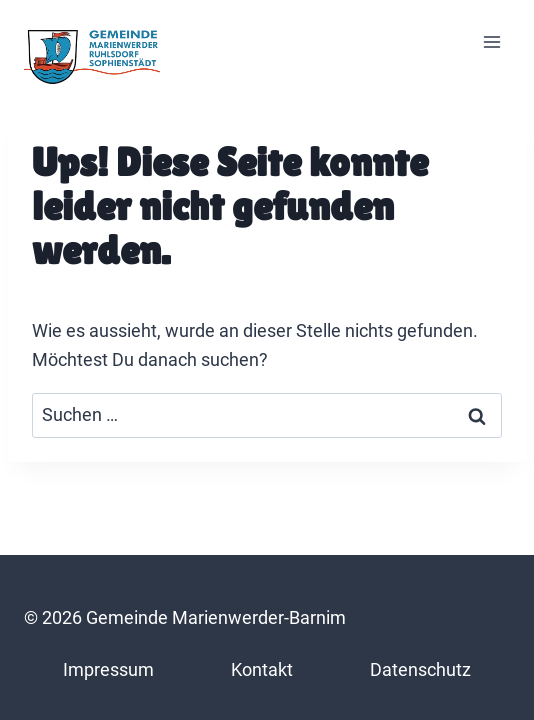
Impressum (108, 669)
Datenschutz (420, 669)
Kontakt (262, 669)
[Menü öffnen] (491, 42)
